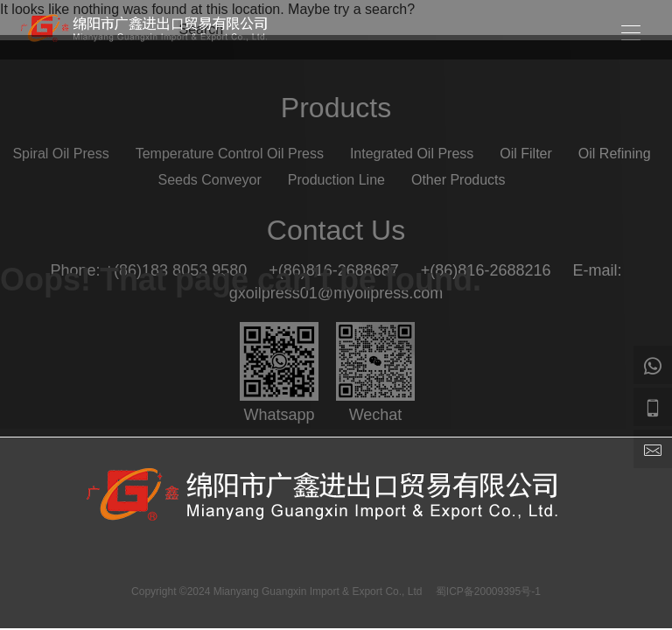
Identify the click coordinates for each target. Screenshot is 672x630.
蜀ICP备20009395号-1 (488, 591)
